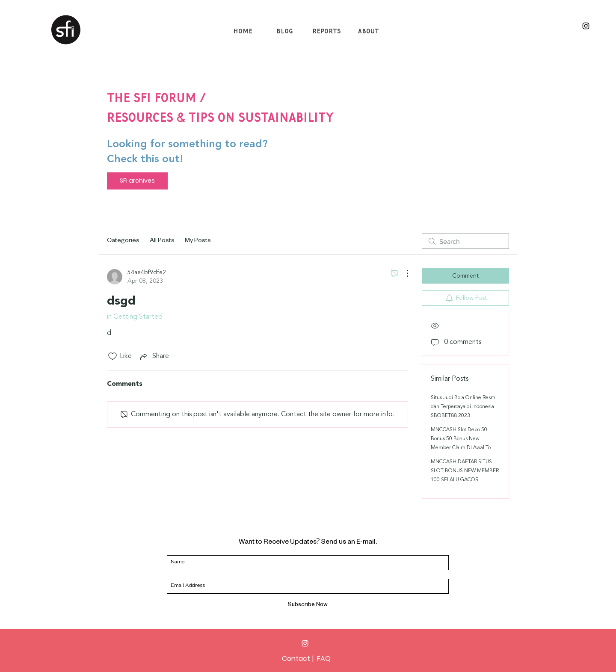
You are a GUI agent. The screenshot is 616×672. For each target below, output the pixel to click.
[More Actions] (403, 273)
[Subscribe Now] (308, 606)
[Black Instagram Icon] (586, 26)
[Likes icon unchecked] (113, 356)
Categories (123, 241)
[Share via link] (154, 356)
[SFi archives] (137, 181)
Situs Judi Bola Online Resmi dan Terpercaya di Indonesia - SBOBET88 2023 (464, 407)
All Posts (162, 241)
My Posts (198, 241)
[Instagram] (305, 643)
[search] (465, 241)
